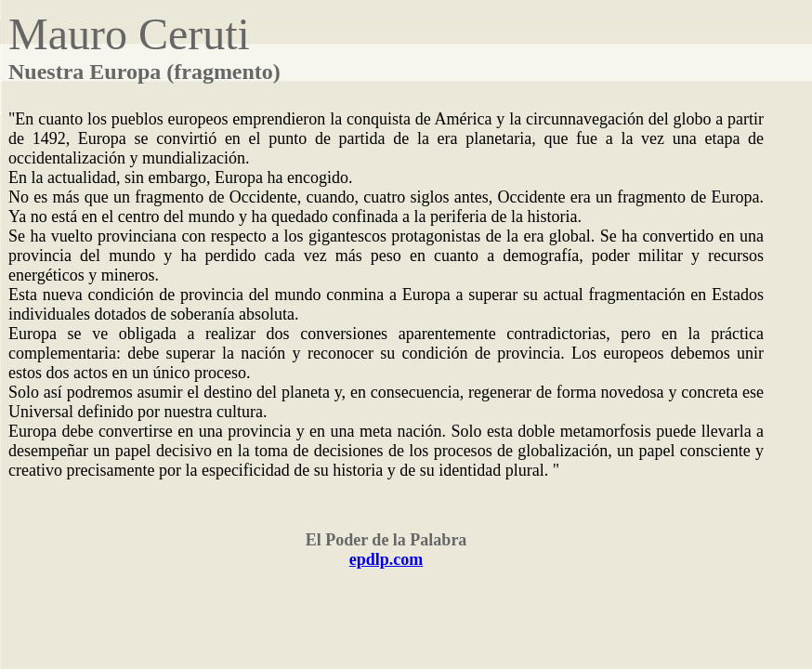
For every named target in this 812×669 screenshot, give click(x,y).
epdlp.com (386, 559)
